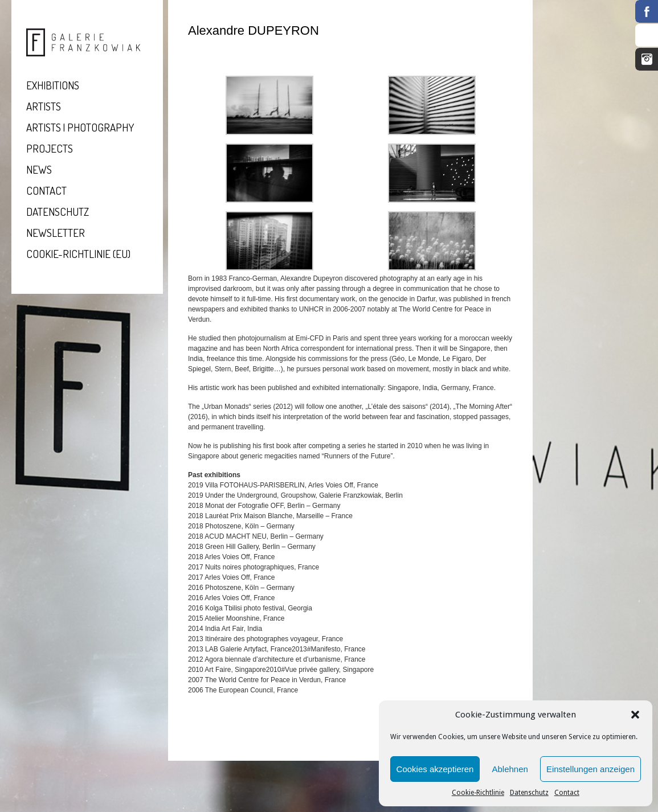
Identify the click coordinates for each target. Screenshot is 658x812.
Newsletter (56, 233)
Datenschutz (529, 793)
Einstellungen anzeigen (590, 769)
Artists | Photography (80, 127)
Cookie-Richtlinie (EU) (78, 254)
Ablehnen (510, 769)
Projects (50, 148)
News (39, 169)
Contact (567, 793)
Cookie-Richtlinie (478, 793)
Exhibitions (53, 85)
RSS (647, 35)
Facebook (647, 11)
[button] (635, 715)
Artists (44, 106)
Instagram (647, 59)
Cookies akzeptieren (435, 769)
